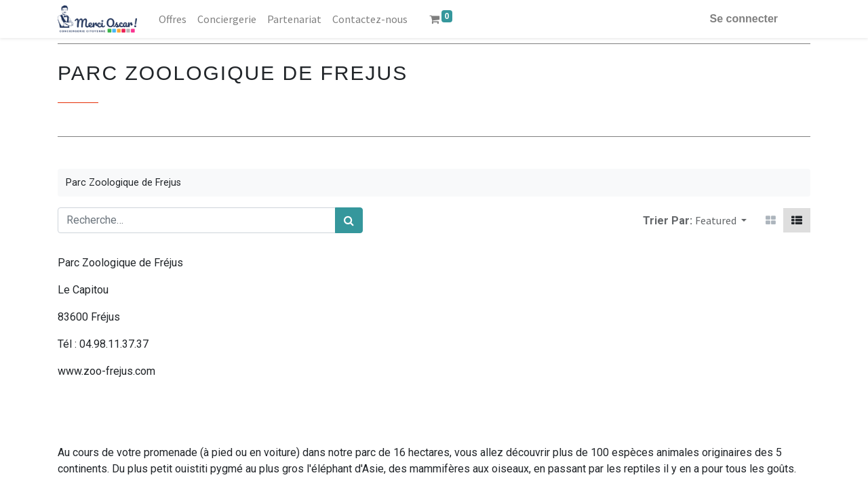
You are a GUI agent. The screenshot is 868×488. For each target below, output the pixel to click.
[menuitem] (173, 19)
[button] (721, 220)
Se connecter (744, 19)
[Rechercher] (349, 220)
